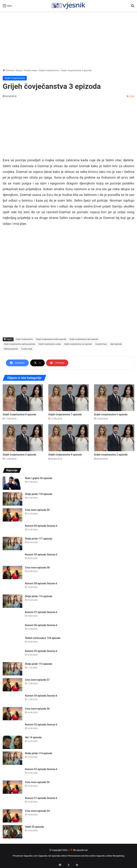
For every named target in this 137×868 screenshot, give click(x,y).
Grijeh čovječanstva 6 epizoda (111, 414)
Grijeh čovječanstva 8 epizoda (19, 414)
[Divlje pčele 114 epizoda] (12, 758)
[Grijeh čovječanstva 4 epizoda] (68, 438)
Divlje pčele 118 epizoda (39, 494)
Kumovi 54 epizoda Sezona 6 (41, 696)
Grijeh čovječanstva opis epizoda (84, 339)
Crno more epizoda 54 (37, 811)
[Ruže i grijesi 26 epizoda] (12, 483)
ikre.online (90, 856)
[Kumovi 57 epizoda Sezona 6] (12, 616)
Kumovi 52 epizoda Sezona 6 (41, 769)
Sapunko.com (31, 856)
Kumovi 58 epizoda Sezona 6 (41, 583)
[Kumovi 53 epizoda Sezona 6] (12, 728)
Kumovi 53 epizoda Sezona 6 (41, 725)
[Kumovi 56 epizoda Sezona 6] (12, 629)
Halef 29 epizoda (34, 827)
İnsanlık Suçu (101, 344)
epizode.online (59, 856)
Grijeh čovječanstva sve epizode (78, 344)
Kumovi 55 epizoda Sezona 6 (41, 651)
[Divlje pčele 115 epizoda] (12, 669)
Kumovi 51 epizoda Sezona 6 (41, 798)
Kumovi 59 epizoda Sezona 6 (41, 555)
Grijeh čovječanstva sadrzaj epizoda (20, 344)
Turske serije (30, 70)
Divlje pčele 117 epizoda (39, 539)
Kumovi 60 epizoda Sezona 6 (41, 526)
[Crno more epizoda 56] (12, 714)
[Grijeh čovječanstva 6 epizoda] (114, 398)
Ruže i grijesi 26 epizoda (39, 478)
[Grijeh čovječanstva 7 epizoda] (68, 398)
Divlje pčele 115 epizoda (39, 664)
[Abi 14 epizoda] (12, 742)
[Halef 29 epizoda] (12, 832)
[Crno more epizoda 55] (12, 787)
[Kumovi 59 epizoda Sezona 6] (12, 558)
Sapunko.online (104, 856)
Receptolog (119, 856)
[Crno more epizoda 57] (12, 685)
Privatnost (18, 856)
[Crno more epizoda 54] (12, 816)
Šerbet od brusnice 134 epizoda (43, 638)
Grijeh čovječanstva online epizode (51, 339)
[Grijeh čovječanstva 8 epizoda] (23, 398)
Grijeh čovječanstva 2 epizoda (111, 455)
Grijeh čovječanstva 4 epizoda (65, 455)
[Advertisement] (68, 40)
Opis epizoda (116, 344)
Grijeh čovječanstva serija (50, 344)
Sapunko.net (45, 856)
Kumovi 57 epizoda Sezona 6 (41, 612)
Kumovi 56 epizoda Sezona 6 (41, 625)
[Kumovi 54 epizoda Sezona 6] (12, 699)
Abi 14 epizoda (33, 737)
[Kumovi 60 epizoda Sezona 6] (12, 529)
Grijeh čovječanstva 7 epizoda (65, 414)
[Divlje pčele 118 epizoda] (12, 499)
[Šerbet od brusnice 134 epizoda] (12, 641)
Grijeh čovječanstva (49, 70)
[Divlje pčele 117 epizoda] (12, 544)
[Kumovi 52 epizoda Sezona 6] (12, 773)
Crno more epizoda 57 (37, 680)
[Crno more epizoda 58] (12, 572)
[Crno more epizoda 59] (12, 515)
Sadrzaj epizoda (11, 349)
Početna (8, 70)
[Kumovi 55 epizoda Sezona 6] (12, 655)
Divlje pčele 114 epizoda (39, 753)
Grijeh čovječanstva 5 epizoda (19, 455)
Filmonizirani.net (76, 856)
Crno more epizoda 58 (37, 568)
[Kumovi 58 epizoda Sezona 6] (12, 587)
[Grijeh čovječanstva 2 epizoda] (114, 438)
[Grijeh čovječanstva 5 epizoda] (23, 438)
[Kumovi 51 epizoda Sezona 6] (12, 802)
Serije (19, 70)
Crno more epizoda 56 (37, 709)
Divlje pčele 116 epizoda (39, 596)
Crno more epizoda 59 (37, 510)
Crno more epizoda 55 (37, 782)
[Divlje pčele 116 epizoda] (12, 601)
